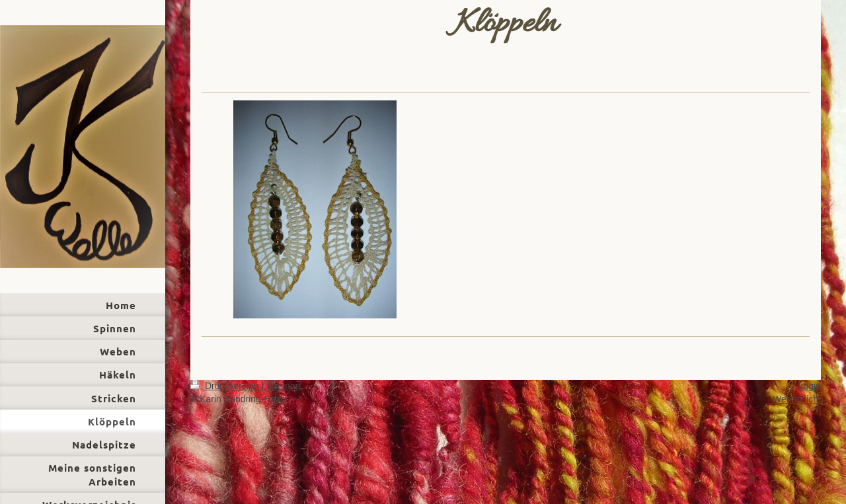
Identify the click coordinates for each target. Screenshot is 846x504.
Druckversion (226, 386)
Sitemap (283, 386)
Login (810, 386)
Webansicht (797, 399)
